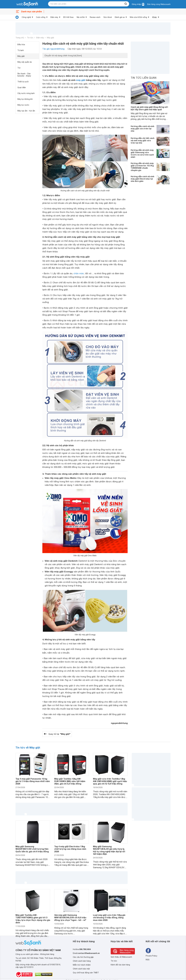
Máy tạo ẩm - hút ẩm (26, 111)
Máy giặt (51, 38)
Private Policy (151, 956)
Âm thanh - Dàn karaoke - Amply (24, 75)
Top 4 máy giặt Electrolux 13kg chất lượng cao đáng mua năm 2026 (70, 849)
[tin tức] (17, 17)
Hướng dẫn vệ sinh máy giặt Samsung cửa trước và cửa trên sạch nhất (142, 153)
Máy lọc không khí (25, 99)
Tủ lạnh (21, 50)
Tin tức (30, 38)
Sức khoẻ (108, 17)
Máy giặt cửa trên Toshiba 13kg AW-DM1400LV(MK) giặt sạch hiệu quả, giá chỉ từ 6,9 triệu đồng (110, 781)
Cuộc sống (41, 17)
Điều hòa (21, 45)
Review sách (95, 17)
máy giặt (81, 80)
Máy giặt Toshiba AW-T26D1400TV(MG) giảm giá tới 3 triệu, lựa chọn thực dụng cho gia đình (33, 919)
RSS (148, 960)
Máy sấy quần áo (25, 62)
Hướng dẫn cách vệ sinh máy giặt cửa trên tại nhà (142, 129)
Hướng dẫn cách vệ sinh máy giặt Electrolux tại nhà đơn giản (142, 179)
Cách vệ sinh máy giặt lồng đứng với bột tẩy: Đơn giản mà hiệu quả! (149, 108)
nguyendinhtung (119, 723)
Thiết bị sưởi (23, 82)
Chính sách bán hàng (82, 961)
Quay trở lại (59, 734)
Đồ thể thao (68, 17)
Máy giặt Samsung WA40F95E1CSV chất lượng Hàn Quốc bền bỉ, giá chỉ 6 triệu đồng (32, 849)
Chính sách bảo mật (81, 969)
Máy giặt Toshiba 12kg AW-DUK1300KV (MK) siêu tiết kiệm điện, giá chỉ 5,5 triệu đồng (70, 781)
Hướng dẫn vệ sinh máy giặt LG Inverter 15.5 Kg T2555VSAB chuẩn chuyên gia (142, 167)
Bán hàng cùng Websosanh (159, 4)
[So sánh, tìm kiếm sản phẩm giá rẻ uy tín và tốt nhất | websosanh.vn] (27, 4)
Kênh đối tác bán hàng (120, 965)
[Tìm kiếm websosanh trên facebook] (148, 951)
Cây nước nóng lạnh (26, 93)
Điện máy (54, 17)
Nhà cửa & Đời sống (138, 17)
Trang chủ (20, 38)
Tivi (19, 68)
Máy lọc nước (23, 105)
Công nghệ (26, 17)
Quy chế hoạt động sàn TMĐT (86, 973)
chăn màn (79, 273)
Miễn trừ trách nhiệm (82, 965)
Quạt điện (22, 87)
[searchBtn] (126, 4)
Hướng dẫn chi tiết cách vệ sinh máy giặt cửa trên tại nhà (143, 140)
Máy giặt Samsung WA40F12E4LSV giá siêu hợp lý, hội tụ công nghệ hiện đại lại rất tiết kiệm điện (109, 850)
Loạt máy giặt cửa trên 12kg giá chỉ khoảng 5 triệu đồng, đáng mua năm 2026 (109, 917)
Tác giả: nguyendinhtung (53, 49)
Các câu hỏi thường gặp (83, 957)
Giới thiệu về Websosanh (121, 957)
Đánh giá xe (120, 17)
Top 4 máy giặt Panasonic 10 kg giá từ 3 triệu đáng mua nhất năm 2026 (33, 781)
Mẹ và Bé (81, 17)
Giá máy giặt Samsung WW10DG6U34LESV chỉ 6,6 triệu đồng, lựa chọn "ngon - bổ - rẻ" (70, 917)
